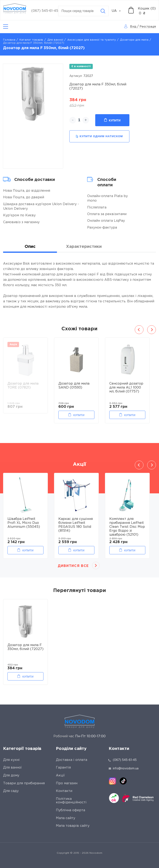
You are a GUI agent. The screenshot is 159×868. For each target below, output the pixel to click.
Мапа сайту (66, 818)
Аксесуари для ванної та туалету (92, 40)
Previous (139, 330)
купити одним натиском (99, 136)
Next (152, 330)
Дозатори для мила (134, 40)
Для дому (11, 775)
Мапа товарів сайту (73, 826)
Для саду (11, 791)
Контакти (64, 791)
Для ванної (55, 40)
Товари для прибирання (24, 783)
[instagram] (112, 781)
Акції (60, 775)
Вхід (133, 27)
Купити (112, 120)
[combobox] (118, 11)
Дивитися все (73, 566)
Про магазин (67, 783)
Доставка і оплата (72, 760)
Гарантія (63, 768)
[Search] (103, 11)
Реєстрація (148, 27)
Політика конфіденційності (71, 801)
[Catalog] (6, 27)
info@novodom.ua (124, 769)
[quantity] (79, 120)
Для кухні (11, 760)
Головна (9, 40)
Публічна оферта (70, 810)
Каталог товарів (31, 40)
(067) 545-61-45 (45, 11)
